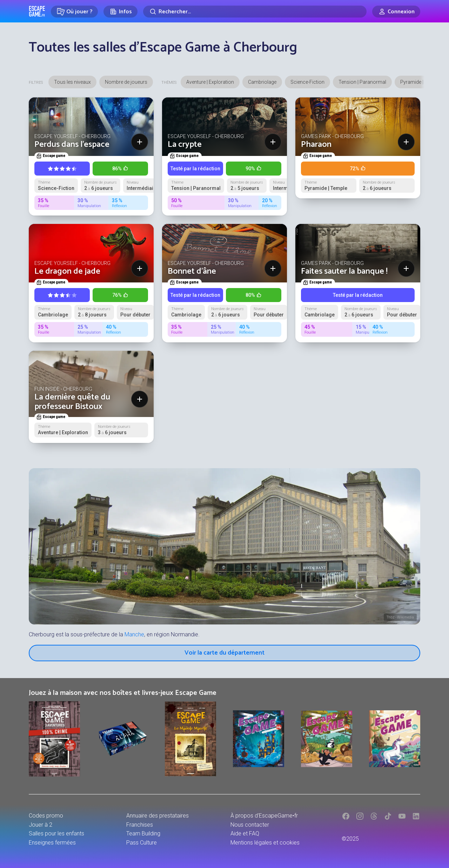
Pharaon (316, 145)
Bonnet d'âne (192, 271)
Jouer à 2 (41, 825)
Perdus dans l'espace (72, 145)
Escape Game (37, 11)
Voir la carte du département (224, 653)
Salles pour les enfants (56, 833)
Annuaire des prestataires (158, 816)
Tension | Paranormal (362, 82)
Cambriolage (262, 82)
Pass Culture (142, 843)
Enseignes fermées (52, 843)
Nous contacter (250, 825)
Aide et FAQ (245, 833)
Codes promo (46, 816)
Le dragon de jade (67, 271)
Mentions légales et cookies (265, 843)
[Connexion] (396, 12)
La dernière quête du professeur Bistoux (72, 402)
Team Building (143, 833)
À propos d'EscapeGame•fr (264, 816)
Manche (134, 634)
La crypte (185, 145)
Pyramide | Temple (420, 82)
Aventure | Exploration (210, 82)
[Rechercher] (255, 12)
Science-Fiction (307, 82)
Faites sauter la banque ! (344, 271)
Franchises (140, 825)
